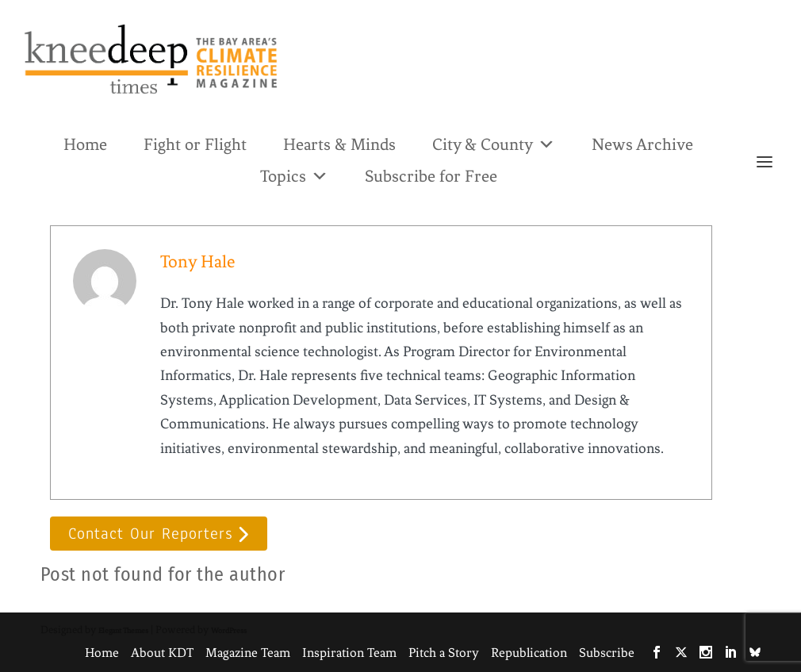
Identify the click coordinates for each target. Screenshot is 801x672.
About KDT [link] (162, 653)
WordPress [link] (229, 630)
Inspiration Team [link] (349, 653)
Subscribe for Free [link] (431, 176)
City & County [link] (494, 143)
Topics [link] (294, 175)
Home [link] (85, 144)
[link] (151, 59)
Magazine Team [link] (248, 653)
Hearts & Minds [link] (339, 144)
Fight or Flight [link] (195, 144)
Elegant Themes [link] (123, 630)
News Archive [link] (642, 144)
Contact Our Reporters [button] (150, 534)
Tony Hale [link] (197, 261)
